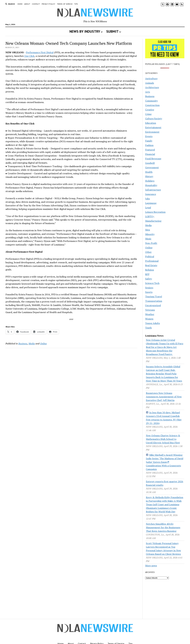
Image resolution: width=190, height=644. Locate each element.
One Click (29, 56)
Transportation (154, 301)
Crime (148, 114)
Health (149, 172)
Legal (148, 207)
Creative (150, 110)
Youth (148, 328)
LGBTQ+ (150, 216)
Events (149, 136)
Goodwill (150, 163)
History (149, 176)
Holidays (150, 181)
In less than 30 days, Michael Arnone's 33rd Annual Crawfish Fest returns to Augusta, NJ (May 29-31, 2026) (164, 418)
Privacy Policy (48, 4)
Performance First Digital (40, 52)
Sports (149, 292)
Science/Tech (152, 283)
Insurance (151, 194)
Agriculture (151, 78)
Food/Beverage (153, 159)
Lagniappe (151, 203)
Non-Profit (151, 243)
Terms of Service (65, 4)
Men (148, 230)
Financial (150, 154)
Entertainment (153, 127)
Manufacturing (153, 221)
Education (151, 123)
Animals (150, 83)
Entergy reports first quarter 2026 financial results (165, 483)
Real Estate (151, 265)
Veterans (150, 310)
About (27, 4)
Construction (152, 105)
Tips (76, 4)
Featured (150, 150)
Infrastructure (153, 190)
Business (23, 344)
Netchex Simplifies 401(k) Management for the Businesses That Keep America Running (163, 527)
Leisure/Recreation (155, 212)
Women (149, 319)
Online (43, 344)
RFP (147, 274)
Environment (152, 132)
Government (152, 167)
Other (148, 252)
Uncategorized (153, 305)
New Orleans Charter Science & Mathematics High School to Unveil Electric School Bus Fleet (163, 439)
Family (149, 141)
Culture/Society (154, 119)
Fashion (149, 145)
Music (148, 239)
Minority (150, 234)
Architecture (152, 87)
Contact (36, 4)
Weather (150, 314)
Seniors (149, 288)
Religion (150, 270)
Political (150, 256)
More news (151, 566)
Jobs (147, 199)
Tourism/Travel (154, 296)
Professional (152, 261)
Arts (148, 92)
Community (151, 101)
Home (20, 4)
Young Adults (153, 323)
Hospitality (151, 185)
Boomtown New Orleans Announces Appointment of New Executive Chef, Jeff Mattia (164, 397)
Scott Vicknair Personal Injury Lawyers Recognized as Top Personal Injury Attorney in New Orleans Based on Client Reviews (163, 549)
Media (32, 344)
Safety (149, 279)
